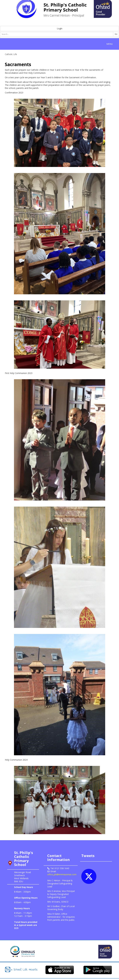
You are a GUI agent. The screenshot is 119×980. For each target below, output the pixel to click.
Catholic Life (11, 54)
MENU (110, 44)
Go (116, 34)
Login (60, 28)
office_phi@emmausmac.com (62, 874)
